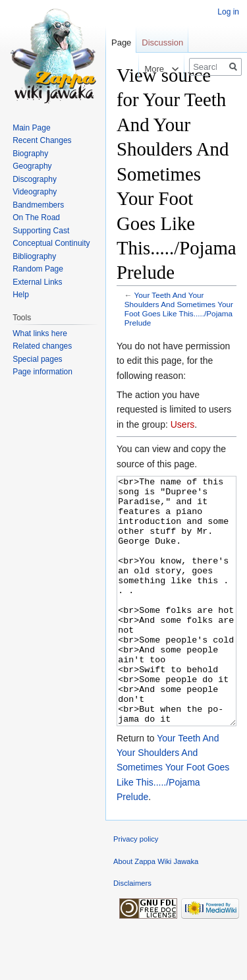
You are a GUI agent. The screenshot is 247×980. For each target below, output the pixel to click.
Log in (228, 12)
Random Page (38, 269)
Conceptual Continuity (51, 243)
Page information (42, 372)
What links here (40, 333)
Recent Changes (42, 140)
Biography (30, 154)
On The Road (36, 217)
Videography (35, 192)
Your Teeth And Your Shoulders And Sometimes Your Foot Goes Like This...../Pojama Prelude (179, 309)
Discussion (162, 43)
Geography (32, 166)
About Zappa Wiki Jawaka (156, 911)
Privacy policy (136, 888)
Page (121, 43)
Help (21, 295)
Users (183, 424)
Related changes (42, 346)
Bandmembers (38, 205)
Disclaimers (132, 933)
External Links (37, 282)
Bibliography (34, 256)
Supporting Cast (41, 231)
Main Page (31, 128)
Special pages (37, 359)
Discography (35, 179)
